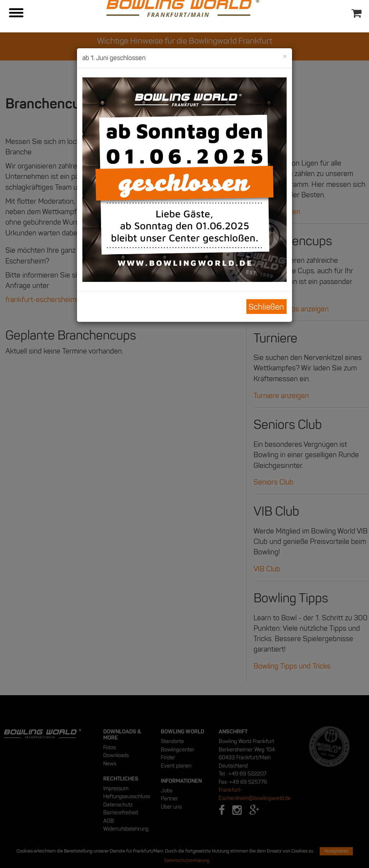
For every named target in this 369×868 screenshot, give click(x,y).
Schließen (266, 307)
